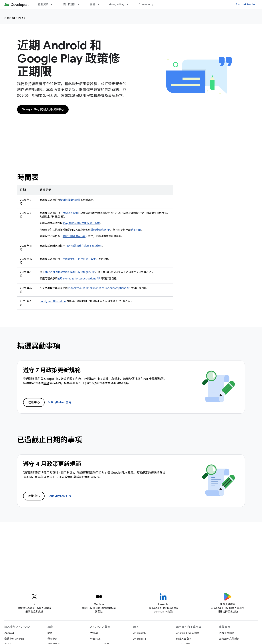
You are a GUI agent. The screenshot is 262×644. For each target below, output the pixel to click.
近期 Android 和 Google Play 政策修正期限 (69, 58)
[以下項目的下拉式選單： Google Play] (129, 4)
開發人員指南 (184, 639)
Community (146, 4)
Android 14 (140, 639)
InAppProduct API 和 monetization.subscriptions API (99, 288)
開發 (92, 4)
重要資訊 (43, 4)
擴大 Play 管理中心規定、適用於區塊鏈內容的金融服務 (125, 379)
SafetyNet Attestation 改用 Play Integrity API (69, 272)
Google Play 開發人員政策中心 (43, 109)
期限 (46, 383)
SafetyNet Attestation (53, 301)
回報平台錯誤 (227, 633)
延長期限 (136, 230)
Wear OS (95, 639)
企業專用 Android (14, 639)
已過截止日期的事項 (49, 440)
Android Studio (245, 4)
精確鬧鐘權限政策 (70, 200)
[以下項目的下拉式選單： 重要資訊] (53, 4)
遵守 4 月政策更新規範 (52, 464)
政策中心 (34, 402)
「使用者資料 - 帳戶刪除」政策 (78, 259)
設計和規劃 (69, 4)
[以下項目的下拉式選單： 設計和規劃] (80, 4)
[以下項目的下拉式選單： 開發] (100, 4)
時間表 (28, 177)
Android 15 (139, 633)
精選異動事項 (39, 346)
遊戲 (50, 633)
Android (9, 633)
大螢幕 (94, 633)
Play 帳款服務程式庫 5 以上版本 (82, 223)
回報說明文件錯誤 (229, 639)
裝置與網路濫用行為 (74, 236)
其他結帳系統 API (100, 230)
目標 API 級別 (70, 213)
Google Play (117, 4)
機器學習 (52, 639)
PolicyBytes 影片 (59, 402)
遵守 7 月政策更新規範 (52, 370)
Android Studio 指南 (188, 633)
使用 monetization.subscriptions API (79, 279)
